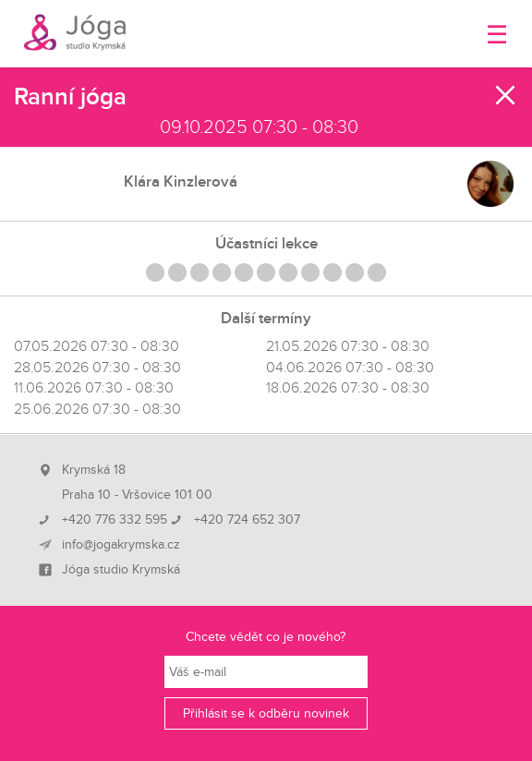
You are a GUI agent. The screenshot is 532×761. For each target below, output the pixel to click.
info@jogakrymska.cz (121, 545)
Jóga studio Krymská (121, 570)
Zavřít (506, 95)
